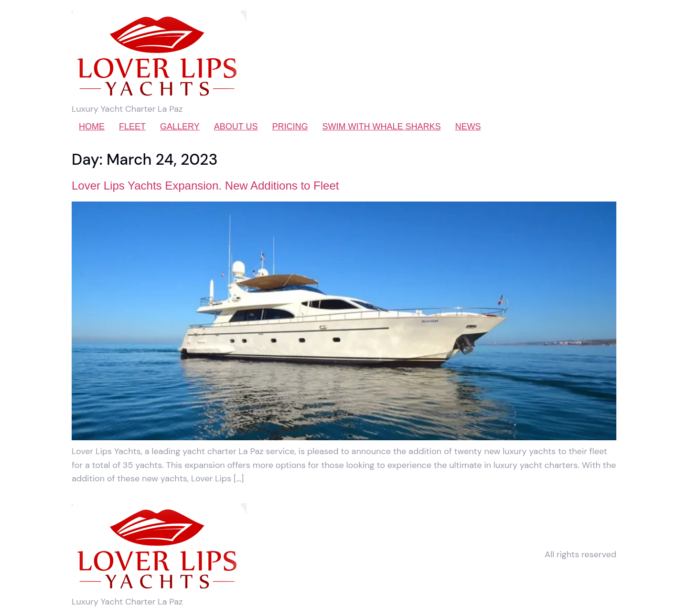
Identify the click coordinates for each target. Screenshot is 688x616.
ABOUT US (236, 127)
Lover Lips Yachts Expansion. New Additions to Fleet (205, 186)
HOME (92, 127)
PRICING (290, 127)
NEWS (468, 127)
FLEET (132, 127)
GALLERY (180, 127)
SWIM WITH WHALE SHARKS (381, 127)
